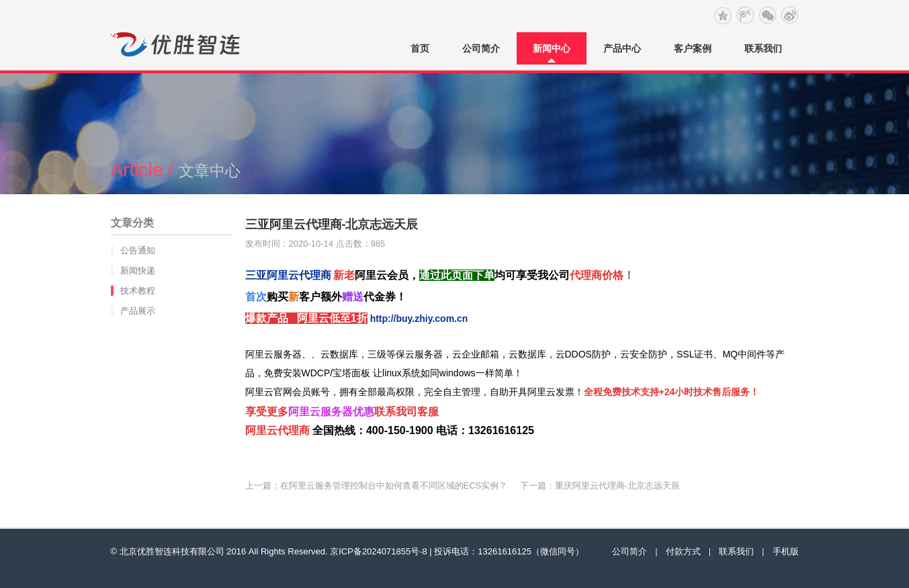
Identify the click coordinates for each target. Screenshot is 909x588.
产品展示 (138, 311)
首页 (420, 48)
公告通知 (138, 250)
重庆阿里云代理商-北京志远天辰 (617, 486)
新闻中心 (552, 48)
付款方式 (683, 551)
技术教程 (138, 291)
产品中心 (622, 48)
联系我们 (763, 48)
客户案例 (693, 48)
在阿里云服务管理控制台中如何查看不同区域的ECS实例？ (394, 486)
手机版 (786, 551)
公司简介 (481, 48)
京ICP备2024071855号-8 (379, 551)
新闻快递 (138, 270)
